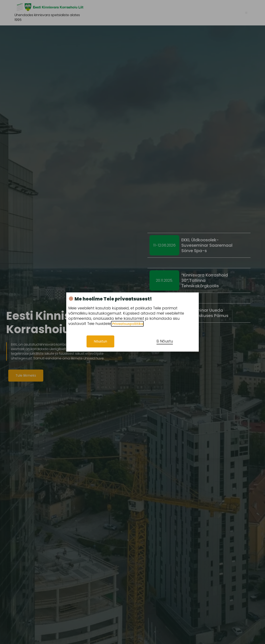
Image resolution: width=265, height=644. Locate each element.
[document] (132, 322)
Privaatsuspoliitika (127, 324)
